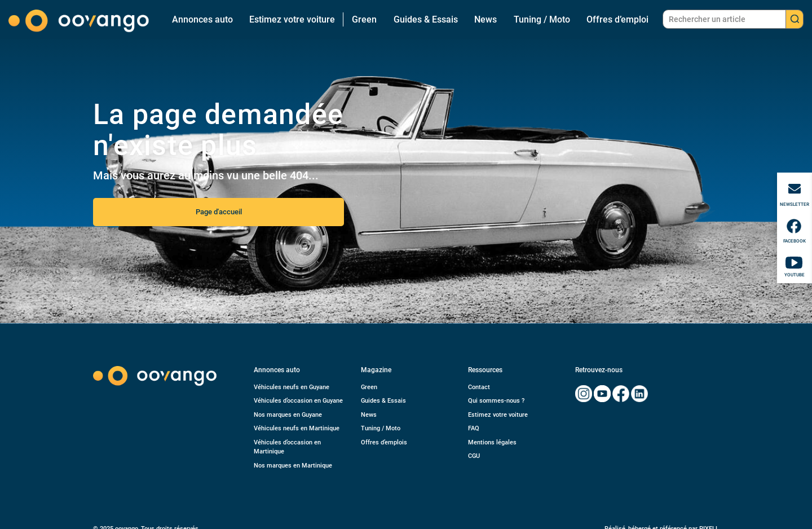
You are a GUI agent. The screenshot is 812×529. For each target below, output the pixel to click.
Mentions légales (492, 442)
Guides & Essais (426, 19)
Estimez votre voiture (292, 19)
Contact (479, 387)
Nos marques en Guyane (288, 415)
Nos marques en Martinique (293, 466)
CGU (474, 456)
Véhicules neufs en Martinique (297, 428)
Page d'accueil (219, 212)
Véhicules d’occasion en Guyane (298, 401)
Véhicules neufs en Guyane (292, 387)
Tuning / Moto (542, 19)
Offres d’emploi (617, 19)
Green (364, 19)
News (486, 19)
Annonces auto (202, 19)
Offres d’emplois (384, 442)
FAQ (474, 428)
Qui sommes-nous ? (496, 401)
